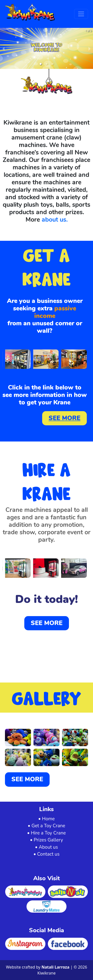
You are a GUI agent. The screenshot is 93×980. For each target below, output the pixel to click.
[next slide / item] (90, 49)
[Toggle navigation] (81, 14)
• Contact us (46, 854)
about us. (54, 220)
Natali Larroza (56, 967)
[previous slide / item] (3, 49)
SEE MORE (64, 418)
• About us (46, 847)
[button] (41, 64)
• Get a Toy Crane (46, 826)
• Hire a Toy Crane (47, 833)
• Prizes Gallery (46, 840)
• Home (46, 819)
